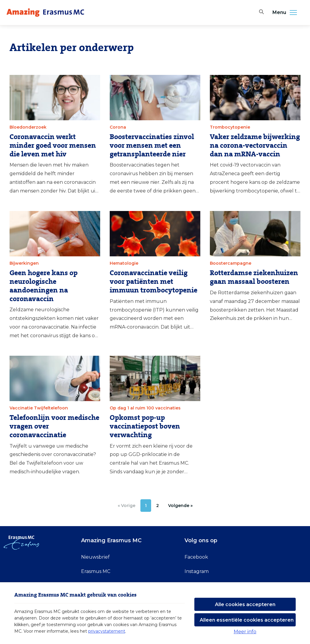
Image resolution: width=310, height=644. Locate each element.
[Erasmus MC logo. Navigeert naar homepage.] (45, 13)
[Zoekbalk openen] (260, 13)
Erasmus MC (96, 571)
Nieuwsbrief (95, 557)
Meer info (245, 632)
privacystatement (107, 631)
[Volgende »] (180, 506)
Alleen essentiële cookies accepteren (247, 620)
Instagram (197, 571)
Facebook (196, 557)
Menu (286, 13)
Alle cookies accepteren (245, 604)
